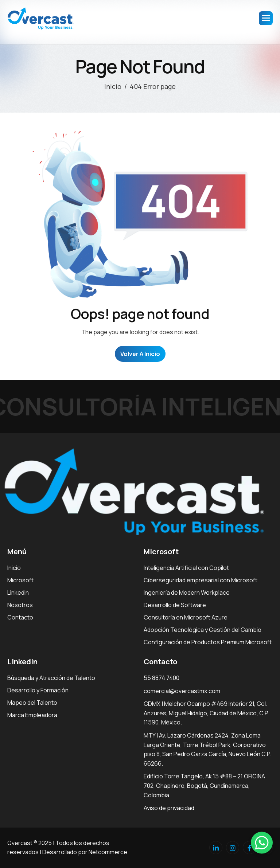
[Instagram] (233, 848)
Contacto (20, 617)
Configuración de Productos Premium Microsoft (208, 642)
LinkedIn (18, 593)
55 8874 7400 (162, 678)
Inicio (14, 568)
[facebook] (249, 848)
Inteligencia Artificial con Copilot (186, 568)
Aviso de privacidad (169, 808)
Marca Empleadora (32, 715)
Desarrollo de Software (175, 605)
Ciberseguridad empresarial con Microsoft (201, 580)
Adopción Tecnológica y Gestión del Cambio (203, 630)
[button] (262, 842)
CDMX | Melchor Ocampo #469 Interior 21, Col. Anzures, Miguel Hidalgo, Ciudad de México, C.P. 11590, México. (206, 713)
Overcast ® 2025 (30, 843)
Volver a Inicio (140, 354)
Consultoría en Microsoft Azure (186, 617)
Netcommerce (108, 852)
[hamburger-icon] (266, 18)
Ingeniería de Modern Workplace (187, 593)
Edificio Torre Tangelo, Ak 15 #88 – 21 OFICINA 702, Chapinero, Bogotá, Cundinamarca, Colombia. (204, 785)
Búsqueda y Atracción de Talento (51, 678)
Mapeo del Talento (32, 703)
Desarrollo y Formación (38, 690)
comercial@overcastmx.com (182, 691)
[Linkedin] (216, 848)
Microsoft (20, 580)
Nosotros (20, 605)
